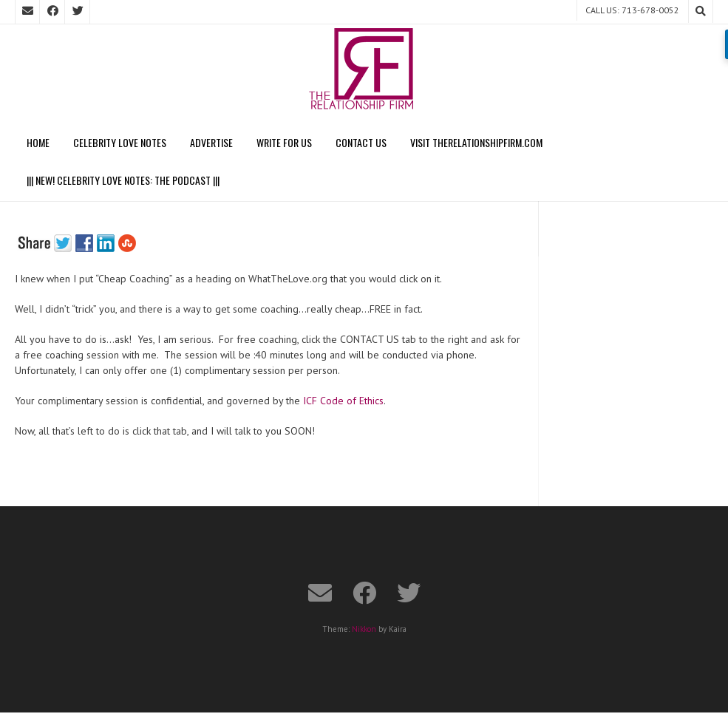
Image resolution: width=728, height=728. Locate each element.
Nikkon (364, 629)
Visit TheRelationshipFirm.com (476, 142)
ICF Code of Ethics (343, 401)
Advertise (211, 142)
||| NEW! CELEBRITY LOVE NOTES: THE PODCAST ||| (123, 180)
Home (38, 142)
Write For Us (284, 142)
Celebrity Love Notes (120, 142)
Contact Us (361, 142)
